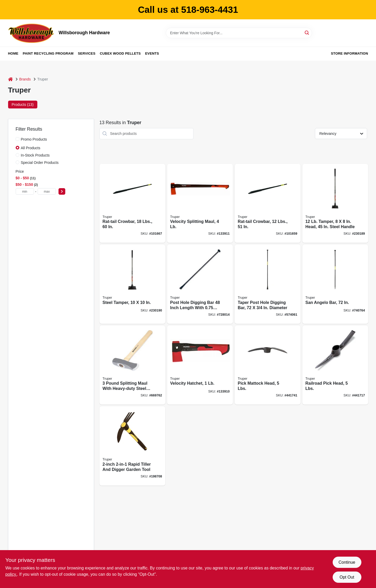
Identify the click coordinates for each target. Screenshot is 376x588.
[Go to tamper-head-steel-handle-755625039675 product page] (335, 203)
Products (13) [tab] (23, 105)
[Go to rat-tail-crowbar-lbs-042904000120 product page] (268, 203)
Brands (25, 79)
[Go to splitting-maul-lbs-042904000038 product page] (132, 365)
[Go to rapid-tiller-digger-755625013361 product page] (132, 446)
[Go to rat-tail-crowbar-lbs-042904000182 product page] (132, 203)
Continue (347, 562)
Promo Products (34, 139)
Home (13, 53)
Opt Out (347, 577)
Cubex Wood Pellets (120, 53)
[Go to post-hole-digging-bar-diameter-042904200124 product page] (200, 284)
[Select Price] (62, 191)
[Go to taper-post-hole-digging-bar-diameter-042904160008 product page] (268, 284)
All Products (31, 148)
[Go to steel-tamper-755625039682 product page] (132, 284)
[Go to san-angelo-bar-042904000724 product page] (335, 284)
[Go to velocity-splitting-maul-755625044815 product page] (200, 203)
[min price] (25, 191)
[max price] (47, 191)
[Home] (10, 79)
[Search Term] (239, 33)
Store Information (349, 53)
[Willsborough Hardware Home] (32, 33)
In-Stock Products (35, 155)
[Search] (307, 33)
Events (152, 53)
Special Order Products (40, 163)
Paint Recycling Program (48, 53)
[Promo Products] (17, 139)
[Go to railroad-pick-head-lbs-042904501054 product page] (335, 365)
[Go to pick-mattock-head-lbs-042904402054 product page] (268, 365)
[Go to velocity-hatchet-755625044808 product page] (200, 365)
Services (87, 53)
